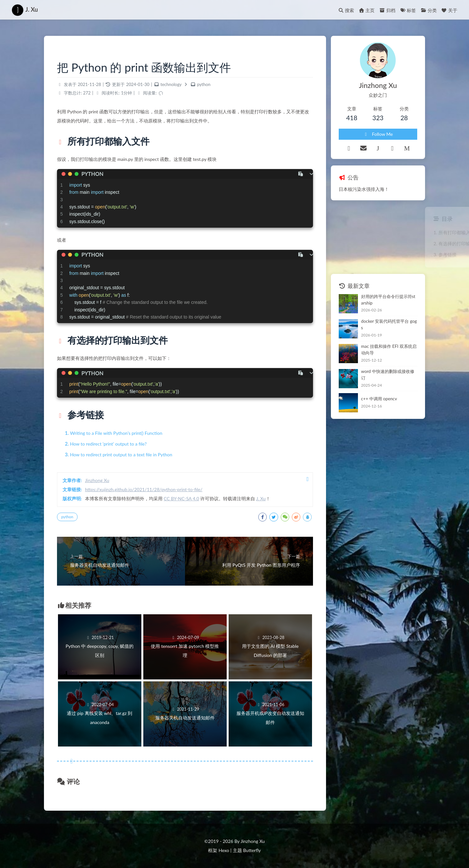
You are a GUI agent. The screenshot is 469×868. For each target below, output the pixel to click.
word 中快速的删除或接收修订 (388, 375)
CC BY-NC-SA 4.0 (182, 498)
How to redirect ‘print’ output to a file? (108, 444)
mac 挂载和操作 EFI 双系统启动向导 (389, 349)
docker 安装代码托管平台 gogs (389, 324)
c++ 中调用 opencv (379, 399)
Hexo (224, 850)
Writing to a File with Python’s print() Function (116, 433)
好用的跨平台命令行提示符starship (388, 300)
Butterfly (252, 850)
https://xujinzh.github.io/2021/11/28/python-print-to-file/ (144, 489)
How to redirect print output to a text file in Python (121, 455)
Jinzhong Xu (97, 480)
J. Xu (261, 498)
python (204, 84)
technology (171, 84)
